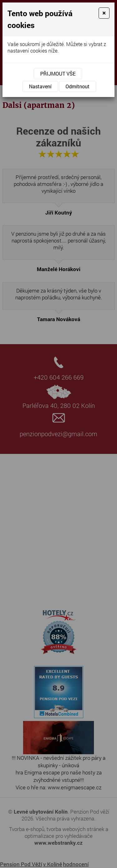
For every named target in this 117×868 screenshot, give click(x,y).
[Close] (104, 13)
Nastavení (40, 86)
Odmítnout (78, 86)
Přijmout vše (58, 74)
